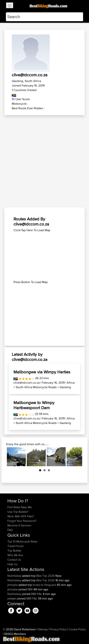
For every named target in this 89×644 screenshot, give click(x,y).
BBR (30, 589)
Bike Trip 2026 (45, 576)
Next (76, 457)
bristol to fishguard (44, 585)
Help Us (12, 564)
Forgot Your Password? (22, 521)
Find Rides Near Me (20, 507)
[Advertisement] (44, 161)
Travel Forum (15, 546)
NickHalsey (15, 576)
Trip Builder (14, 551)
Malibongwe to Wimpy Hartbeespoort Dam (34, 405)
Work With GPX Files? (21, 516)
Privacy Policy (58, 629)
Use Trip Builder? (18, 512)
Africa (71, 383)
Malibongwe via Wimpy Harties (42, 372)
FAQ (10, 530)
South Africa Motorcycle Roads (36, 387)
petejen (12, 598)
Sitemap (43, 629)
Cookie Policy (77, 629)
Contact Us (14, 560)
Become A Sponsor (19, 525)
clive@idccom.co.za (27, 383)
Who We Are (15, 555)
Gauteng (65, 387)
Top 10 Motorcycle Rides (22, 541)
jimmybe (13, 585)
